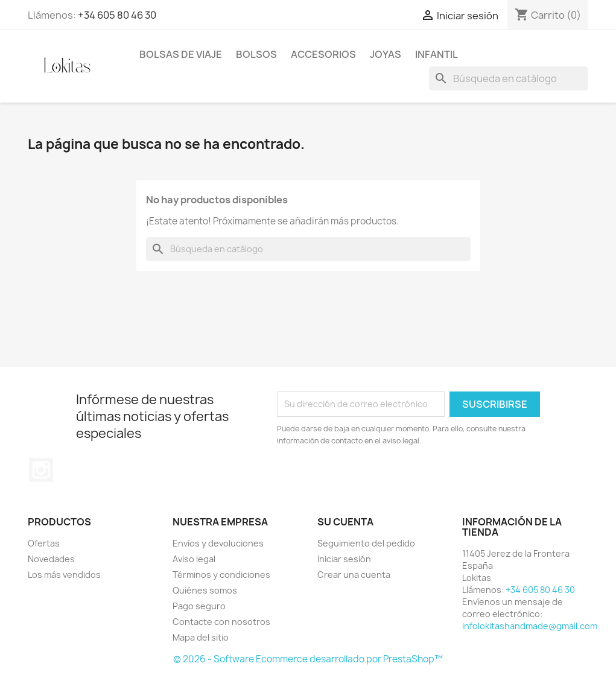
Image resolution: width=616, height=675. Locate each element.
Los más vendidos (64, 575)
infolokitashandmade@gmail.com (530, 626)
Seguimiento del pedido (366, 543)
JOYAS (386, 54)
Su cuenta (345, 522)
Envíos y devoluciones (218, 543)
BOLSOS (256, 54)
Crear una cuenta (354, 575)
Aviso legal (194, 559)
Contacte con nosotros (221, 622)
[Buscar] (509, 78)
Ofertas (44, 543)
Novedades (51, 559)
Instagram (41, 470)
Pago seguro (199, 606)
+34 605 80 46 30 (117, 15)
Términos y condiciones (221, 575)
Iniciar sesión (344, 559)
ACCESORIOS (323, 54)
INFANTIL (437, 54)
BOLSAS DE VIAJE (181, 54)
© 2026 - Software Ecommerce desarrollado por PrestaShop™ (308, 659)
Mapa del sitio (201, 637)
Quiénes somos (205, 590)
